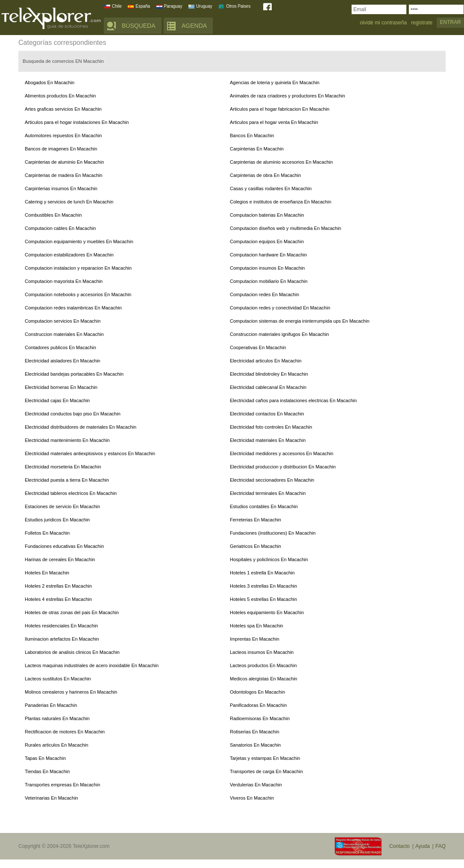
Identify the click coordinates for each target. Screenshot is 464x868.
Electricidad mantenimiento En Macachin (67, 440)
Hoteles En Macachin (47, 573)
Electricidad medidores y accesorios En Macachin (282, 453)
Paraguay (173, 6)
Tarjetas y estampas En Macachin (265, 758)
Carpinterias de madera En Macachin (64, 175)
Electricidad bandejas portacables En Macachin (74, 374)
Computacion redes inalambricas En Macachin (73, 308)
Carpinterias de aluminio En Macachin (64, 162)
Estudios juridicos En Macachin (57, 520)
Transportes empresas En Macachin (62, 785)
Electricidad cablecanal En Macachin (268, 387)
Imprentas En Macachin (255, 639)
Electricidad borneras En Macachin (61, 387)
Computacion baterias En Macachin (267, 215)
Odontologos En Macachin (257, 692)
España (143, 6)
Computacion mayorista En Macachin (64, 281)
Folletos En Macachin (47, 533)
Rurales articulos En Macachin (57, 745)
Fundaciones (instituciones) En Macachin (273, 533)
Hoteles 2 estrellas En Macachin (58, 586)
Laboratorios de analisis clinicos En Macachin (72, 652)
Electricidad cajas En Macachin (57, 400)
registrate (422, 23)
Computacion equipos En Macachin (267, 241)
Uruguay (204, 6)
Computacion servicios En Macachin (63, 321)
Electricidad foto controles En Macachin (271, 427)
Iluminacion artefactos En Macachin (62, 639)
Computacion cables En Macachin (60, 228)
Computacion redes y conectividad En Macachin (280, 308)
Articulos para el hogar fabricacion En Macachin (280, 109)
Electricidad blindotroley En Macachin (269, 374)
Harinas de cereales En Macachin (60, 559)
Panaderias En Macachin (51, 705)
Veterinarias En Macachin (51, 798)
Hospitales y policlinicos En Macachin (269, 559)
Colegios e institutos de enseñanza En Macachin (280, 202)
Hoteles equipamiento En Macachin (267, 612)
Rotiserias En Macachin (255, 732)
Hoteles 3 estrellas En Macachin (263, 586)
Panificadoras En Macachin (258, 705)
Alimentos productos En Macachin (60, 96)
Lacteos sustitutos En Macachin (58, 679)
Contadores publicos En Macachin (60, 347)
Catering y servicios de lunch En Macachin (69, 202)
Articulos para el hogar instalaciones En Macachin (77, 122)
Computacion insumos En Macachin (267, 268)
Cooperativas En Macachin (258, 347)
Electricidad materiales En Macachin (268, 440)
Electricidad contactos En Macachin (267, 414)
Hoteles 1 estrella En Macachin (262, 573)
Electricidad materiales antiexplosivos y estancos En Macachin (90, 453)
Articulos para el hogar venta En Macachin (274, 122)
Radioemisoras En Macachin (260, 718)
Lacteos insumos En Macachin (262, 652)
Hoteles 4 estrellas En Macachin (58, 599)
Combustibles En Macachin (53, 215)
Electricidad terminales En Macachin (268, 493)
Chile (117, 6)
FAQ (441, 846)
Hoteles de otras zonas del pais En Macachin (72, 612)
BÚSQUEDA (139, 26)
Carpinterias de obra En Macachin (265, 175)
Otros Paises (238, 6)
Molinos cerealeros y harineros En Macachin (71, 692)
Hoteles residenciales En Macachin (61, 626)
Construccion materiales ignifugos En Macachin (279, 334)
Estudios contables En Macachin (264, 506)
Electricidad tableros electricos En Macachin (71, 493)
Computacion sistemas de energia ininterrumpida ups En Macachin (300, 321)
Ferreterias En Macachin (255, 520)
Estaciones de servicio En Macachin (62, 506)
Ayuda (423, 846)
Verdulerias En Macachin (256, 785)
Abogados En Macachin (50, 82)
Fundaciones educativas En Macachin (64, 546)
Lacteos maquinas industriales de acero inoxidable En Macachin (92, 665)
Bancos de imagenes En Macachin (61, 149)
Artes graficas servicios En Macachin (63, 109)
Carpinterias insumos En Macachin (61, 188)
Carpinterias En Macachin (257, 149)
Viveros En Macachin (252, 798)
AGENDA (194, 26)
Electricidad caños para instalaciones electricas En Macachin (293, 400)
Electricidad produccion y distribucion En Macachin (283, 467)
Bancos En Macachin (252, 135)
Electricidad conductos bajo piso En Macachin (73, 414)
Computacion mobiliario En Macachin (269, 281)
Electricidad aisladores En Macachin (63, 361)
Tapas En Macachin (45, 758)
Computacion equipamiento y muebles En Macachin (79, 241)
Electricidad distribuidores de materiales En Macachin (81, 427)
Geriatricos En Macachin (255, 546)
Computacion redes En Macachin (264, 294)
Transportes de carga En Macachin (266, 771)
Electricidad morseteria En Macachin (63, 467)
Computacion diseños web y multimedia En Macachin (285, 228)
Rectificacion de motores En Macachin (65, 732)
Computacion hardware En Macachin (268, 255)
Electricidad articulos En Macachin (266, 361)
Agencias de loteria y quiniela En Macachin (275, 82)
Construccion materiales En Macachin (64, 334)
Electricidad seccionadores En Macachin (272, 480)
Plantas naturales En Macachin (57, 718)
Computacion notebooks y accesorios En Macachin (78, 294)
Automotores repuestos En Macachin (63, 135)
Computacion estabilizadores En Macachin (69, 255)
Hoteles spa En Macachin (257, 626)
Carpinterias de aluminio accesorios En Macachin (281, 162)
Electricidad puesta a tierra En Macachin (67, 480)
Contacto (399, 846)
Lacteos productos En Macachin (263, 665)
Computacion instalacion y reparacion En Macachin (78, 268)
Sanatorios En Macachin (255, 745)
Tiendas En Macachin (47, 771)
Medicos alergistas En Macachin (264, 679)
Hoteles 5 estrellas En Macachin (263, 599)
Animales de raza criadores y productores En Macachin (288, 96)
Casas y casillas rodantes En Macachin (271, 188)
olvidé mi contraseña (383, 23)
